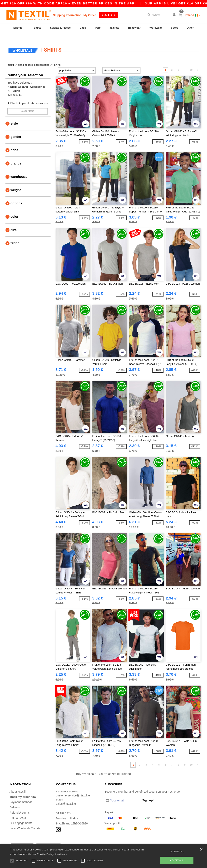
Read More (61, 854)
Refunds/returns (20, 806)
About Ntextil (17, 785)
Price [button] (14, 143)
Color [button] (14, 210)
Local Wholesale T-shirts (25, 821)
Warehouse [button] (19, 170)
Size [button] (14, 223)
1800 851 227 (65, 806)
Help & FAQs (18, 811)
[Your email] (122, 793)
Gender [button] (16, 130)
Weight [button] (16, 183)
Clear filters (28, 104)
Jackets (114, 28)
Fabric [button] (15, 236)
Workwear (156, 28)
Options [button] (16, 196)
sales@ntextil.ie (66, 797)
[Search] (158, 15)
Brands (18, 28)
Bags (83, 28)
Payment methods (21, 795)
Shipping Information (67, 15)
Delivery (15, 800)
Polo (98, 28)
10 (191, 63)
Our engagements (21, 816)
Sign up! (148, 793)
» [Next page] (198, 63)
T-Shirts (36, 28)
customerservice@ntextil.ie (73, 789)
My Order (90, 15)
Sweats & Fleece (60, 28)
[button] (175, 15)
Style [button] (14, 116)
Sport (174, 28)
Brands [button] (16, 156)
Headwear (134, 28)
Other (190, 28)
